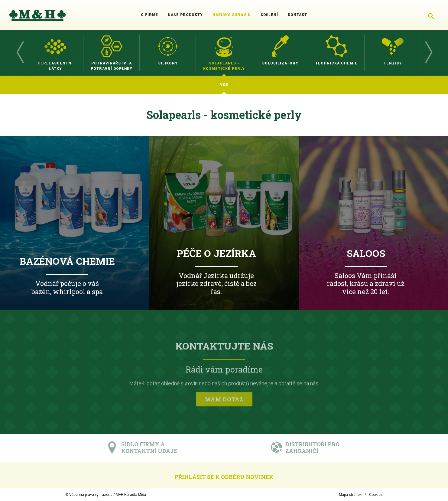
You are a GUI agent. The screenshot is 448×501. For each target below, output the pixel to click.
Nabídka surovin (232, 15)
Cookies (376, 495)
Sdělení (269, 15)
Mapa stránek (350, 495)
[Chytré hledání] (431, 15)
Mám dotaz (224, 400)
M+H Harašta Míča (131, 495)
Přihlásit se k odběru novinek (224, 477)
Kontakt (297, 15)
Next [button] (428, 53)
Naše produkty (185, 15)
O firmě (149, 15)
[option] (55, 53)
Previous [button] (20, 53)
